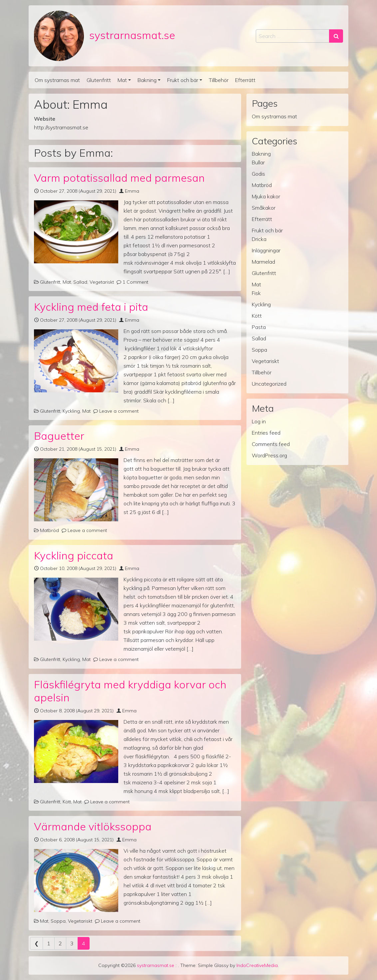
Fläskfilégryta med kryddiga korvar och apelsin (130, 691)
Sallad (80, 282)
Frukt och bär (183, 80)
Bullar (258, 162)
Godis (258, 174)
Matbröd (49, 530)
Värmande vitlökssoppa (93, 826)
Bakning (147, 80)
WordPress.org (269, 455)
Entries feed (266, 433)
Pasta (259, 327)
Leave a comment (119, 411)
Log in (259, 421)
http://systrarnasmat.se (61, 127)
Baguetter (59, 436)
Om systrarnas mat (57, 80)
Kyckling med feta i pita (91, 307)
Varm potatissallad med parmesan (119, 178)
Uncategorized (269, 384)
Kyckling (71, 411)
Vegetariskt (102, 282)
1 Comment (135, 282)
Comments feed (271, 444)
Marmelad (263, 262)
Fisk (256, 293)
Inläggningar (266, 250)
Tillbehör (219, 80)
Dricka (259, 239)
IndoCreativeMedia (257, 965)
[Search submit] (336, 36)
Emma (132, 191)
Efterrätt (245, 80)
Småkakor (264, 208)
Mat (122, 80)
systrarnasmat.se (132, 35)
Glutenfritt (99, 80)
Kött (67, 802)
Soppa (58, 921)
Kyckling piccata (74, 555)
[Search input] (293, 36)
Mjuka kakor (266, 196)
